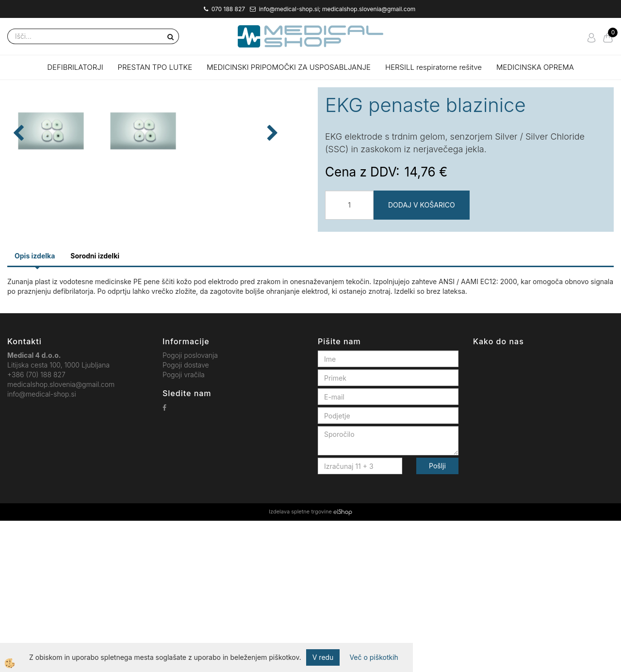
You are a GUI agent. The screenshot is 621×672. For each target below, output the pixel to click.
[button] (291, 238)
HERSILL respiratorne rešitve (433, 67)
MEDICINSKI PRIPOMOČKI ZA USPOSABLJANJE (289, 67)
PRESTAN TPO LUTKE (155, 67)
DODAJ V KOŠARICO (422, 205)
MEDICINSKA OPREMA (535, 67)
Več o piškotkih (374, 657)
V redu (323, 657)
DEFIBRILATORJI (75, 67)
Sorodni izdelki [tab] (95, 407)
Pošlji (437, 617)
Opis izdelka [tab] (35, 407)
